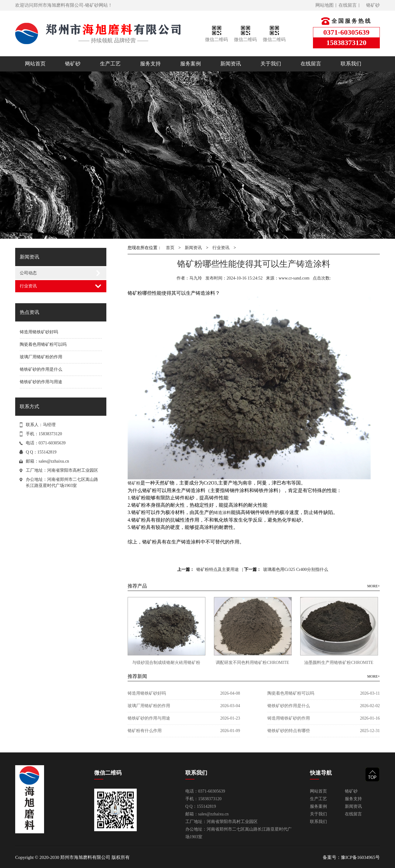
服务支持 (150, 64)
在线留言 (348, 5)
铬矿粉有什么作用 (145, 731)
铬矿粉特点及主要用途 (218, 569)
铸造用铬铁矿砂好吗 (39, 332)
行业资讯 (28, 286)
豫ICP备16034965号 (360, 857)
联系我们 (351, 64)
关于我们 (271, 64)
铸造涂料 (222, 513)
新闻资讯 (231, 64)
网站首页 (35, 64)
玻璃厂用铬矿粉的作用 (41, 357)
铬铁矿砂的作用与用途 (41, 382)
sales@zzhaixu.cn (54, 461)
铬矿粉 (134, 483)
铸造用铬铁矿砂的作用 (289, 718)
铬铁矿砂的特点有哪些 (289, 731)
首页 (170, 248)
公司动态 (28, 273)
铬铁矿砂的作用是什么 (41, 369)
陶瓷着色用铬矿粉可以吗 (43, 344)
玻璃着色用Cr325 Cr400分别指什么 (296, 569)
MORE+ (374, 586)
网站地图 (325, 5)
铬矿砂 (373, 5)
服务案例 (191, 64)
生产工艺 (110, 64)
